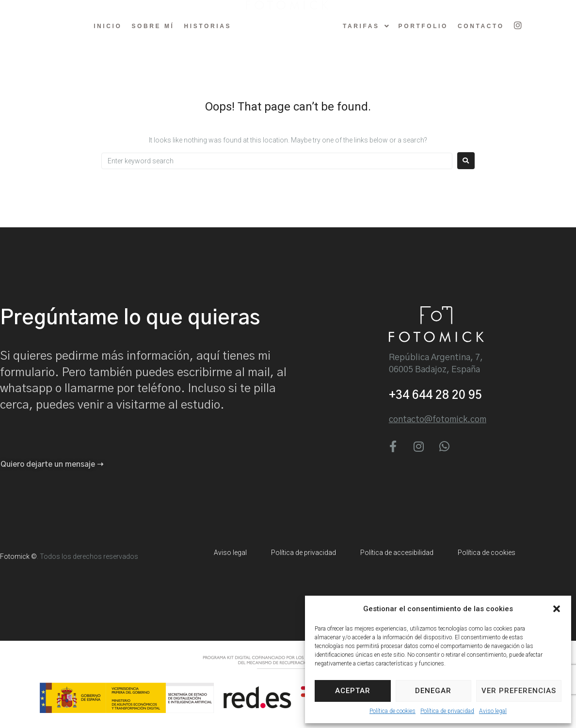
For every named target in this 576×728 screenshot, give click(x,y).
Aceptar (353, 691)
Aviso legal (493, 711)
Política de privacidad (447, 711)
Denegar (433, 691)
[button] (557, 609)
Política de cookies (392, 711)
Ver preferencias (519, 691)
